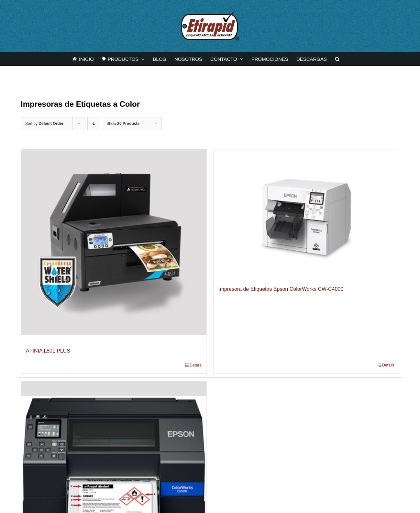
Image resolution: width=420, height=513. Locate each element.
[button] (337, 59)
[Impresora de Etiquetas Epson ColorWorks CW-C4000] (306, 211)
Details (196, 365)
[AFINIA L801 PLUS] (114, 242)
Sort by (44, 124)
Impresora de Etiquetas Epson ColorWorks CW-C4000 (281, 289)
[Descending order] (94, 124)
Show (123, 124)
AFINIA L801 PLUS (48, 351)
